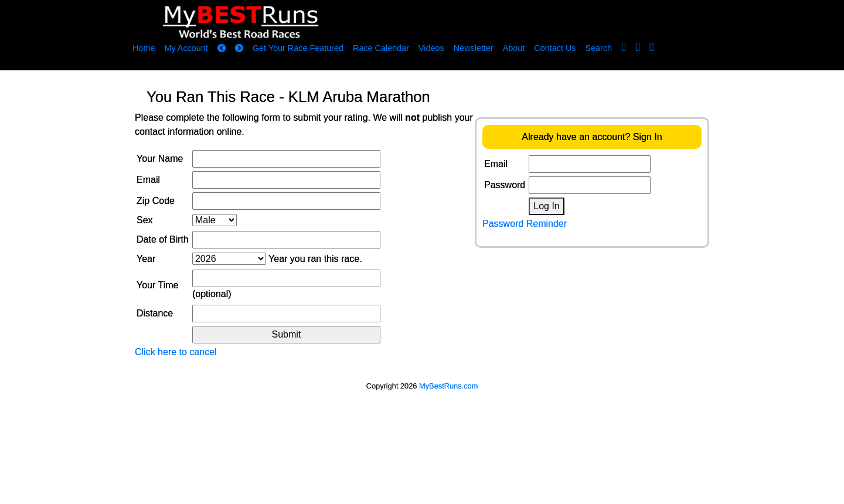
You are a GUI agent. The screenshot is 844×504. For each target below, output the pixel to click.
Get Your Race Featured (298, 48)
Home (144, 48)
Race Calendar (381, 48)
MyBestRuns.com (448, 386)
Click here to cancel (176, 352)
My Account (186, 48)
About (514, 48)
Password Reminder (525, 224)
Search (599, 48)
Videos (431, 48)
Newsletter (474, 48)
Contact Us (555, 48)
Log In (546, 206)
